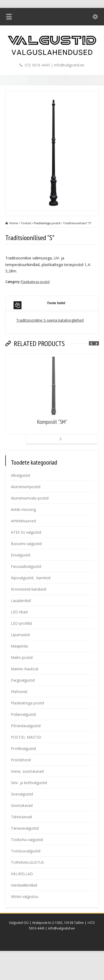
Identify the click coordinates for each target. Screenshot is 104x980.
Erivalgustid (21, 576)
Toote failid (39, 326)
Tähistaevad (21, 838)
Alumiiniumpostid (26, 508)
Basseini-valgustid (26, 565)
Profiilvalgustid (23, 770)
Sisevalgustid (22, 815)
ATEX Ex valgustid (26, 553)
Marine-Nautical (25, 690)
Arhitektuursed (23, 542)
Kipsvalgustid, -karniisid (31, 599)
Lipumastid (20, 656)
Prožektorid (21, 781)
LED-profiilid (21, 644)
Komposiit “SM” (52, 443)
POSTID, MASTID (26, 758)
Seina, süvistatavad (27, 792)
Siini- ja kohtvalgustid (29, 804)
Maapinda (19, 667)
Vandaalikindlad (24, 906)
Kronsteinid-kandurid (29, 610)
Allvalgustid (20, 496)
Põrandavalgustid (26, 747)
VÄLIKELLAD (22, 895)
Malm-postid (22, 679)
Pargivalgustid (23, 701)
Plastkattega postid (35, 303)
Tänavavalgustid (25, 849)
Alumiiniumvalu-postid (30, 519)
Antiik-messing (23, 531)
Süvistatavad (22, 827)
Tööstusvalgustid (26, 872)
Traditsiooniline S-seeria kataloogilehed (50, 341)
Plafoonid (19, 713)
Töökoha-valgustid (27, 861)
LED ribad (19, 633)
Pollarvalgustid (23, 736)
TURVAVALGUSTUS (27, 884)
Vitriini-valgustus (25, 918)
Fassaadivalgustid (26, 588)
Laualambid (21, 622)
